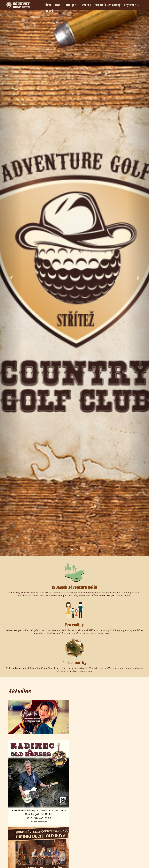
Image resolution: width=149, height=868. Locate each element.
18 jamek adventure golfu (75, 587)
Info (60, 6)
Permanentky (74, 663)
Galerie (50, 11)
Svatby (86, 5)
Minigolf (73, 6)
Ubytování (132, 6)
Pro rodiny (74, 625)
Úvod (49, 5)
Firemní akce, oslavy (107, 5)
